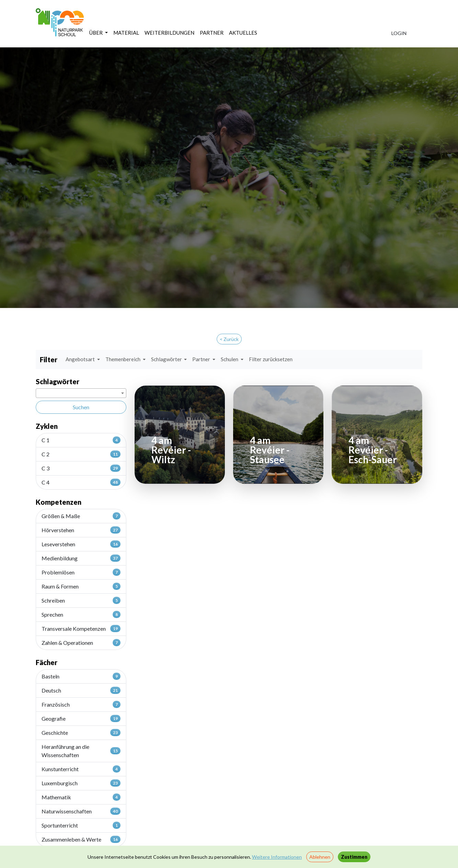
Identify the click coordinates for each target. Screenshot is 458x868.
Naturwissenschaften (81, 811)
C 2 (81, 454)
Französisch (81, 704)
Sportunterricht (81, 825)
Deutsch (81, 690)
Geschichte (81, 732)
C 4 (81, 482)
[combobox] (81, 393)
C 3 (81, 468)
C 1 (81, 440)
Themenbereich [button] (123, 359)
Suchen (81, 407)
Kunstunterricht (81, 769)
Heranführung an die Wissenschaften (81, 751)
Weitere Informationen (277, 857)
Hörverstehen (81, 530)
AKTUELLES (243, 33)
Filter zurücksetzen (271, 359)
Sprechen (81, 614)
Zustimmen (354, 857)
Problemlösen (81, 572)
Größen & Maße (81, 516)
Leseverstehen (81, 544)
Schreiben (81, 600)
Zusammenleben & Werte (81, 839)
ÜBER (96, 33)
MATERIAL (126, 33)
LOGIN (399, 33)
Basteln (81, 676)
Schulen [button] (230, 359)
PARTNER (212, 33)
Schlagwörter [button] (167, 359)
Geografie (81, 718)
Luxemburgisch (81, 783)
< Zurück (229, 339)
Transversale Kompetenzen (81, 628)
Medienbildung (81, 558)
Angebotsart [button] (81, 359)
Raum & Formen (81, 586)
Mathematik (81, 797)
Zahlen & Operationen (81, 642)
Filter (49, 359)
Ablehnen (320, 857)
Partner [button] (202, 359)
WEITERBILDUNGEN (169, 33)
